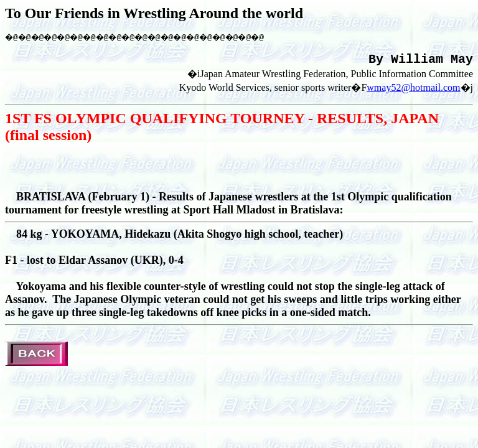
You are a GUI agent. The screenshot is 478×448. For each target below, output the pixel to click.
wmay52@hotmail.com (413, 92)
